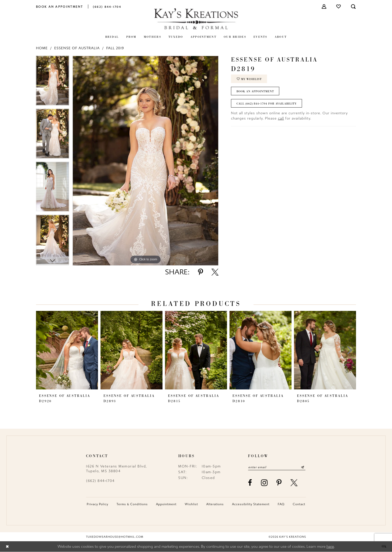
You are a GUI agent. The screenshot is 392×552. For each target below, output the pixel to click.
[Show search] (353, 7)
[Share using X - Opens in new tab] (215, 272)
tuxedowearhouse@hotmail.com (115, 537)
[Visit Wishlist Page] (339, 7)
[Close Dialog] (7, 547)
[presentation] (67, 350)
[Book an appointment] (60, 6)
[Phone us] (107, 6)
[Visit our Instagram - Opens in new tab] (265, 483)
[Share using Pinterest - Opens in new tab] (200, 272)
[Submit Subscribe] (303, 467)
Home (42, 48)
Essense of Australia (77, 48)
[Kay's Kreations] (196, 19)
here (330, 547)
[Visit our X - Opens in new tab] (294, 483)
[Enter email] (277, 467)
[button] (324, 7)
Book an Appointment (255, 91)
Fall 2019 (115, 48)
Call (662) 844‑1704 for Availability (267, 104)
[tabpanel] (52, 82)
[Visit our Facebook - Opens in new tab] (250, 483)
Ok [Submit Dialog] (384, 546)
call (281, 118)
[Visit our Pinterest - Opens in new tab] (279, 483)
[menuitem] (60, 6)
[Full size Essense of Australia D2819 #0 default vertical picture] (145, 161)
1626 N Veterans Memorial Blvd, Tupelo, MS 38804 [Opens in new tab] (116, 469)
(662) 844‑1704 (100, 481)
